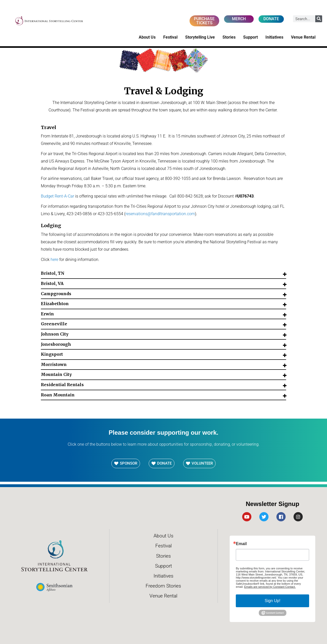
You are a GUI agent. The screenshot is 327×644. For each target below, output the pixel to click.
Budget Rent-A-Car (57, 196)
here (54, 260)
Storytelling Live (200, 37)
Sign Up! (272, 601)
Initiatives (274, 37)
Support (250, 37)
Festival (170, 37)
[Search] (319, 19)
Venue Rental (303, 37)
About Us (147, 37)
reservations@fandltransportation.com (160, 214)
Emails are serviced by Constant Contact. (270, 587)
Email (241, 544)
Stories (229, 37)
